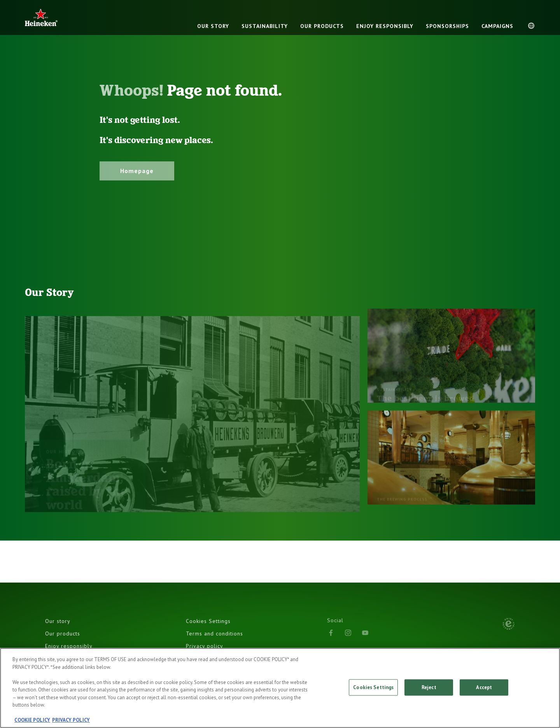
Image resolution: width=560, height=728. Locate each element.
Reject (429, 687)
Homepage (137, 171)
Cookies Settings (208, 621)
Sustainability (265, 26)
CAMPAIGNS (497, 26)
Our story (58, 621)
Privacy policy (205, 646)
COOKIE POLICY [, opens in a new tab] (32, 720)
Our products (63, 633)
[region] (280, 688)
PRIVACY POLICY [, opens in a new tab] (71, 720)
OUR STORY (213, 26)
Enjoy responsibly (69, 646)
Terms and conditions (214, 633)
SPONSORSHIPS (447, 26)
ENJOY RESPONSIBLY (385, 26)
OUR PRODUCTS (322, 26)
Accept (484, 687)
